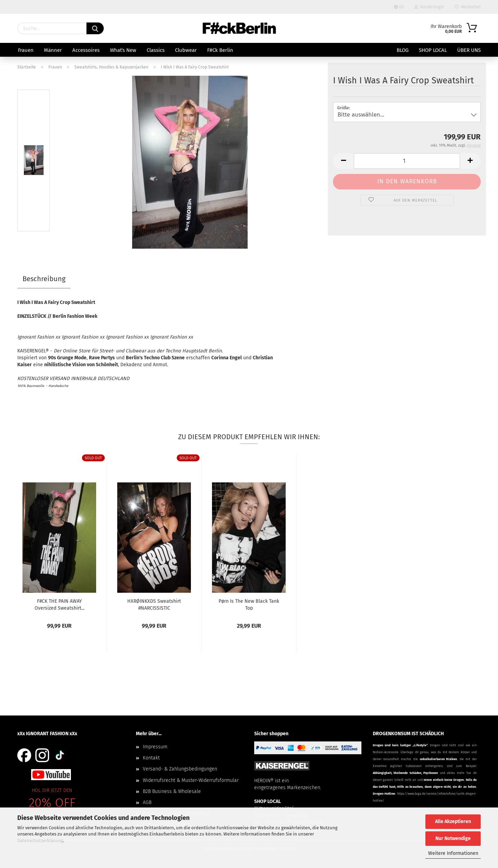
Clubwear (186, 50)
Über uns (469, 50)
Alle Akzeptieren (453, 821)
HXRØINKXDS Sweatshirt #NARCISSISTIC (154, 604)
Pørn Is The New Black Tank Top (249, 604)
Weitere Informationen (453, 853)
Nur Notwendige (453, 838)
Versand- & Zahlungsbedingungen (180, 769)
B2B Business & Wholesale (172, 791)
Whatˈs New (123, 50)
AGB (147, 802)
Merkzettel (468, 7)
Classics (156, 50)
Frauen (26, 50)
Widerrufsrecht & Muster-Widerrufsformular (191, 780)
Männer (53, 50)
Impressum (155, 747)
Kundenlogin (429, 7)
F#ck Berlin (220, 50)
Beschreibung (44, 279)
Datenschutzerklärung (40, 841)
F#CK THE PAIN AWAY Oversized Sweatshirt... (59, 604)
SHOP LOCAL (433, 50)
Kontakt (151, 758)
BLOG (403, 50)
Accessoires (86, 50)
